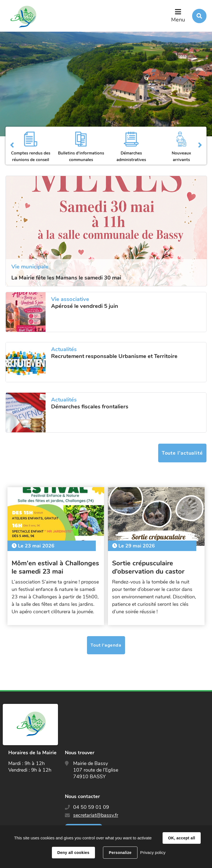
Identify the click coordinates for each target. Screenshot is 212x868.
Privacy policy (153, 852)
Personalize (120, 853)
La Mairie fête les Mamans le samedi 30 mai (66, 278)
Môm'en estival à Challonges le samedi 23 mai (55, 567)
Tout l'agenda (106, 645)
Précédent (12, 146)
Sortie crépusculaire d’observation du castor (148, 567)
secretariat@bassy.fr (96, 815)
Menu (178, 20)
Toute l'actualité (182, 453)
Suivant (200, 146)
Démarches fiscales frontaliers (90, 407)
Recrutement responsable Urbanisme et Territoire (114, 356)
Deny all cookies (73, 853)
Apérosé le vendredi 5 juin (85, 306)
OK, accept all (182, 838)
